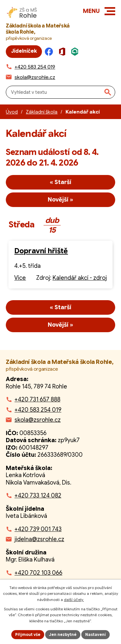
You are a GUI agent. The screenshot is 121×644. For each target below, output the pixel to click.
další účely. (74, 600)
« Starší (60, 182)
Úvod (12, 112)
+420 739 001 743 (38, 529)
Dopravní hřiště (41, 251)
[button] (110, 11)
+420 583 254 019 (38, 410)
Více (20, 278)
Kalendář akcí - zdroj (80, 278)
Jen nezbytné (63, 634)
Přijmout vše (28, 634)
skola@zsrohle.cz (38, 420)
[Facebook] (50, 52)
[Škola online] (77, 52)
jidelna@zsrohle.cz (39, 539)
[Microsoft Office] (64, 52)
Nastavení (96, 634)
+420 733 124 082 (38, 496)
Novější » (60, 200)
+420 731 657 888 (37, 399)
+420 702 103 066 (38, 573)
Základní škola (42, 112)
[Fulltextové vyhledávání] (60, 92)
